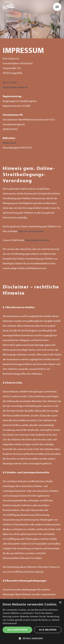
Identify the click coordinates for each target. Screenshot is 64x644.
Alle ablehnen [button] (48, 630)
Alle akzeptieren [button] (17, 630)
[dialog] (32, 621)
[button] (57, 7)
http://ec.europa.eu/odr (31, 231)
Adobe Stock (9, 143)
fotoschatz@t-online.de (15, 87)
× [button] (60, 603)
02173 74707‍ (10, 82)
